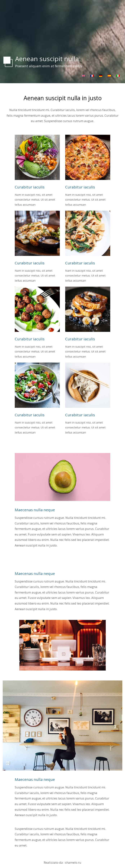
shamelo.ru (73, 862)
